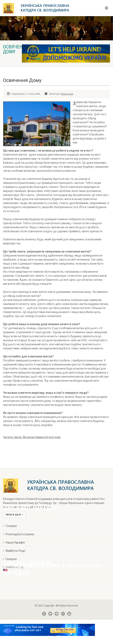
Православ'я (67, 94)
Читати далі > (14, 515)
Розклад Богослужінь (19, 534)
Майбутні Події (14, 551)
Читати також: (32, 437)
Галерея (10, 559)
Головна (10, 526)
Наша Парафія (14, 542)
